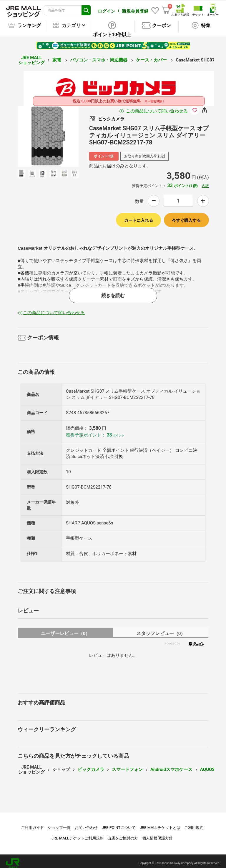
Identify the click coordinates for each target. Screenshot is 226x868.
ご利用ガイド (32, 823)
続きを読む (113, 291)
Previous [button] (36, 132)
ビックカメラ (91, 765)
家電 (57, 56)
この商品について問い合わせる (157, 107)
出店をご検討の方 (123, 834)
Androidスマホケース (171, 765)
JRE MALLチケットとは (160, 823)
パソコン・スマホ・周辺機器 (99, 56)
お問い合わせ (86, 823)
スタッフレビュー (161, 629)
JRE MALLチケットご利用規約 (78, 834)
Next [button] (60, 132)
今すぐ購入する (186, 216)
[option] (48, 132)
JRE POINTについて (119, 823)
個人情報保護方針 (157, 834)
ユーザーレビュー (65, 629)
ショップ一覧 (59, 823)
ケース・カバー (152, 56)
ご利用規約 (194, 823)
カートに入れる (139, 216)
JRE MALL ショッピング (31, 56)
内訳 (205, 182)
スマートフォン (127, 765)
